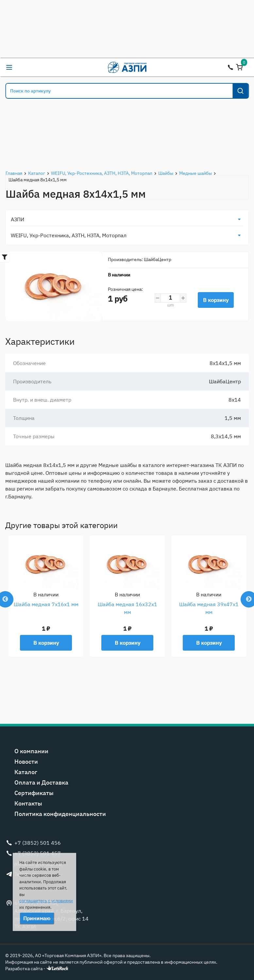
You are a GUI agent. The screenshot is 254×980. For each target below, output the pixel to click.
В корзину (216, 300)
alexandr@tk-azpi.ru (22, 67)
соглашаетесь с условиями (46, 901)
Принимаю (37, 918)
